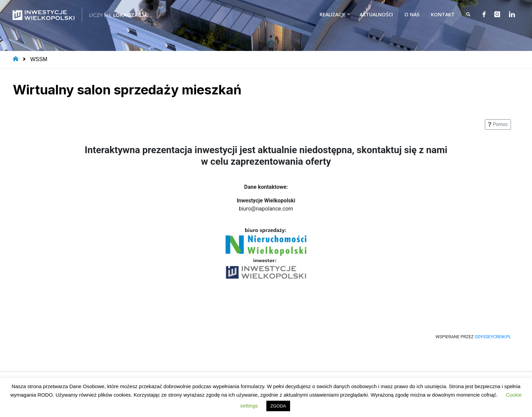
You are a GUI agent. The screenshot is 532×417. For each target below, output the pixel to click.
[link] (467, 14)
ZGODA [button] (278, 406)
